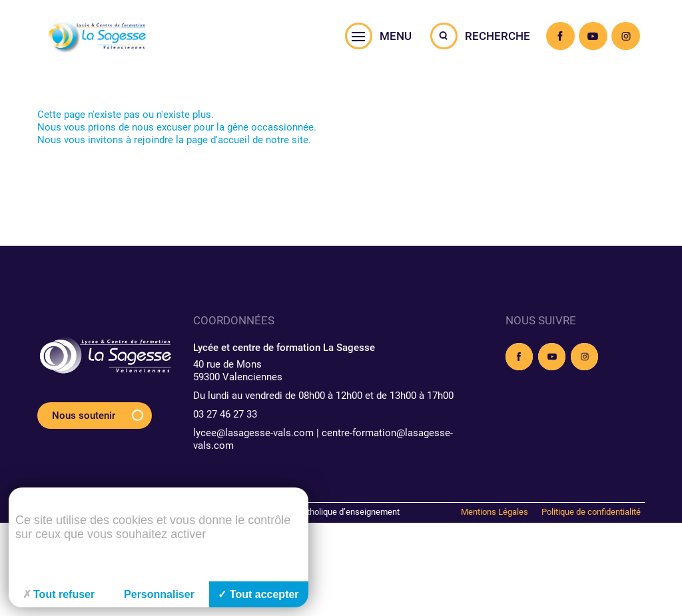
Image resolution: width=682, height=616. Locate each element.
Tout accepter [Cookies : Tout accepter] (258, 594)
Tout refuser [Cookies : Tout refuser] (59, 594)
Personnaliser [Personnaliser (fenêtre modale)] (159, 594)
